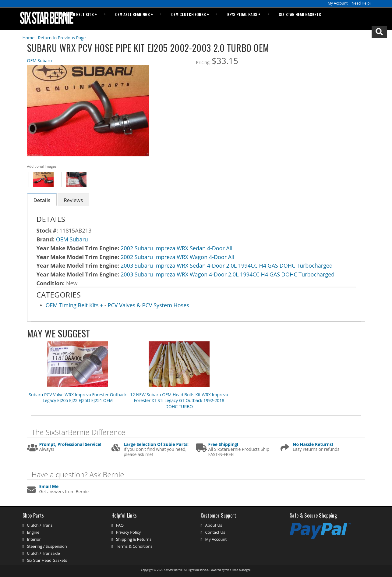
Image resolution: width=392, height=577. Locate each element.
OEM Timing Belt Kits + (75, 305)
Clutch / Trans (40, 525)
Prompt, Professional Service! (70, 445)
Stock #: (48, 230)
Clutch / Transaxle (44, 553)
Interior (34, 539)
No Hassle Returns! (313, 445)
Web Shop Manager (238, 570)
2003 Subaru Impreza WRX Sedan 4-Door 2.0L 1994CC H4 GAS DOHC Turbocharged (227, 265)
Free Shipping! (223, 445)
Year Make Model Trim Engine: (78, 248)
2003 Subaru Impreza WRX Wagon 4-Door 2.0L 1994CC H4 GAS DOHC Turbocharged (228, 274)
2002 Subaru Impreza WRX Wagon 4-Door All (177, 257)
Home (29, 38)
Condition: (51, 283)
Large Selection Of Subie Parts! (156, 445)
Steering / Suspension (47, 546)
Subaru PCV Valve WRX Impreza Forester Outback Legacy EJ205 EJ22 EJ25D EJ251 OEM (78, 398)
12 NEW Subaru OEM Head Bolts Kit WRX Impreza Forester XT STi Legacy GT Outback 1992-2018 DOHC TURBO (179, 401)
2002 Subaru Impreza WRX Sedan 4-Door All (177, 248)
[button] (350, 19)
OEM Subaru (40, 61)
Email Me (49, 487)
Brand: (46, 239)
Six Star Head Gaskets (303, 19)
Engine (33, 532)
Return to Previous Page (62, 38)
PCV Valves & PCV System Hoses (148, 305)
